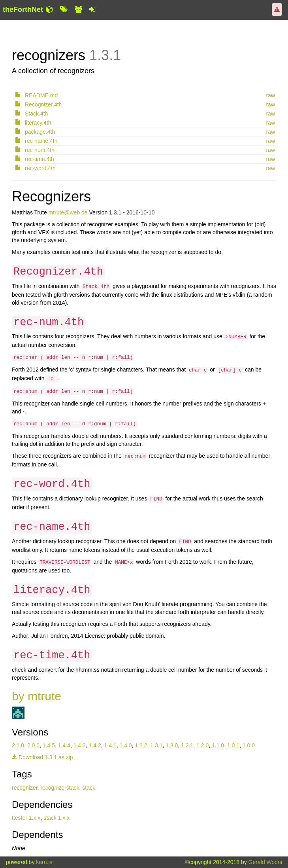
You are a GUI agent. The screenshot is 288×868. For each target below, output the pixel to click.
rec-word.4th (40, 168)
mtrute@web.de (68, 212)
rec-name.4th (41, 141)
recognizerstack (60, 788)
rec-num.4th (40, 150)
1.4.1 (110, 745)
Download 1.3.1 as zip (42, 757)
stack (89, 788)
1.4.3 (80, 745)
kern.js (44, 862)
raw (270, 95)
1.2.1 (187, 745)
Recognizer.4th (43, 104)
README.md (41, 95)
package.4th (40, 132)
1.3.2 (141, 745)
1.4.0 (125, 745)
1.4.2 (95, 745)
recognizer (25, 788)
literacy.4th (38, 123)
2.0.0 (33, 745)
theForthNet (23, 9)
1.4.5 (49, 745)
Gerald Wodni (265, 862)
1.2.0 (202, 745)
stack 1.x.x (56, 818)
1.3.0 (172, 745)
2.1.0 (18, 745)
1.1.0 (218, 745)
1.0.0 (249, 745)
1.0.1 (233, 745)
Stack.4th (36, 114)
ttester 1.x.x (26, 818)
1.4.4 (64, 745)
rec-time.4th (40, 159)
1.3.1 (156, 745)
